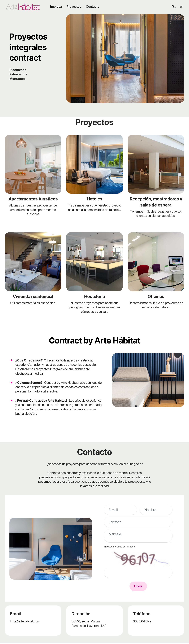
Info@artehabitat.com (25, 623)
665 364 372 (142, 623)
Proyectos (75, 6)
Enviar (138, 587)
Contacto (94, 6)
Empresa (57, 6)
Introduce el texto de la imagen (120, 547)
